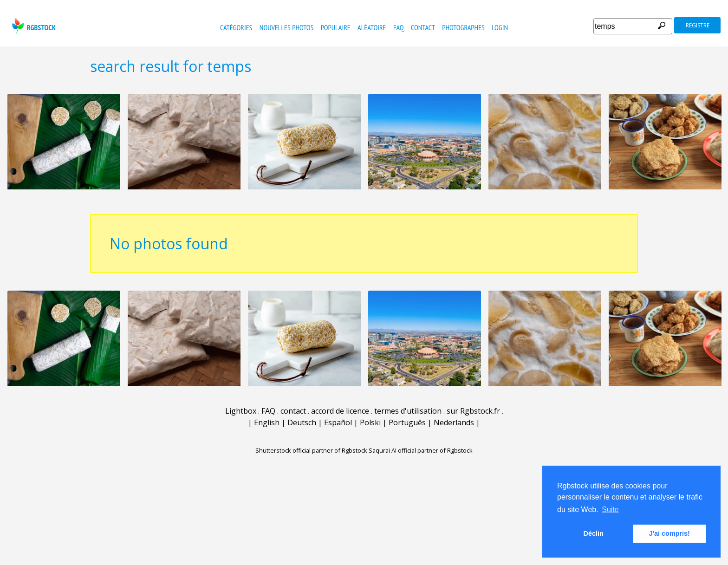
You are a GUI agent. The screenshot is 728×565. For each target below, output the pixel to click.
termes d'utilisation (408, 411)
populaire (336, 27)
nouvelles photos (287, 27)
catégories (236, 27)
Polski (370, 422)
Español (338, 422)
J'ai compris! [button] (669, 533)
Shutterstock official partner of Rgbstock (311, 450)
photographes (463, 27)
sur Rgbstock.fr (473, 411)
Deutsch (302, 422)
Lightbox (241, 411)
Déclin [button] (594, 533)
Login (500, 27)
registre (698, 25)
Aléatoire (372, 27)
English (267, 422)
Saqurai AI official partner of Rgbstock (421, 450)
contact (423, 27)
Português (407, 422)
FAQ (399, 27)
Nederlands (454, 422)
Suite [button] (610, 510)
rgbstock (33, 26)
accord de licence (340, 411)
